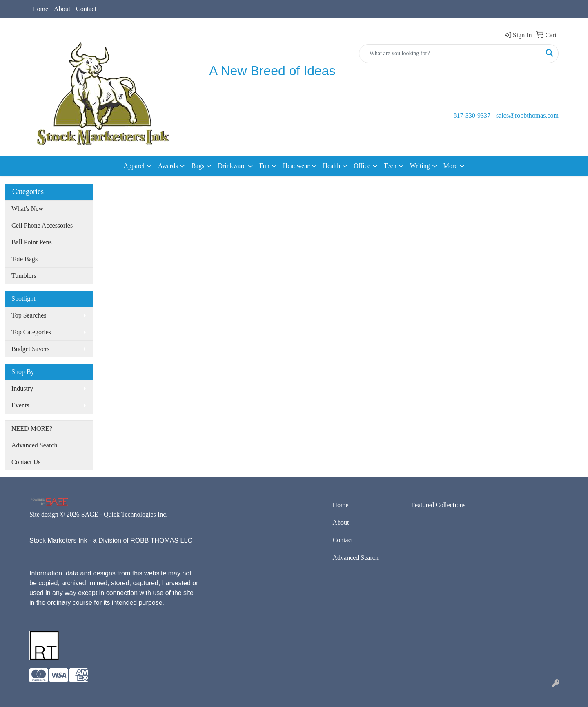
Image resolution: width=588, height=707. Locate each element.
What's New (27, 209)
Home (40, 9)
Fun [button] (264, 166)
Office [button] (362, 166)
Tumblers (24, 276)
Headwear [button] (296, 166)
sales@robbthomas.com (527, 115)
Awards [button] (168, 166)
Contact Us (26, 462)
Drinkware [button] (232, 166)
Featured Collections (438, 505)
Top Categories (31, 332)
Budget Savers (30, 349)
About (62, 9)
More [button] (451, 166)
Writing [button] (420, 166)
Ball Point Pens (32, 242)
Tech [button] (390, 166)
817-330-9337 (472, 115)
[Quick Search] (450, 54)
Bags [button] (198, 166)
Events (20, 405)
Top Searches (29, 315)
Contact (86, 9)
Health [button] (332, 166)
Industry (22, 388)
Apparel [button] (134, 166)
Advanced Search (34, 445)
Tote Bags (24, 259)
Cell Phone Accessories (42, 225)
